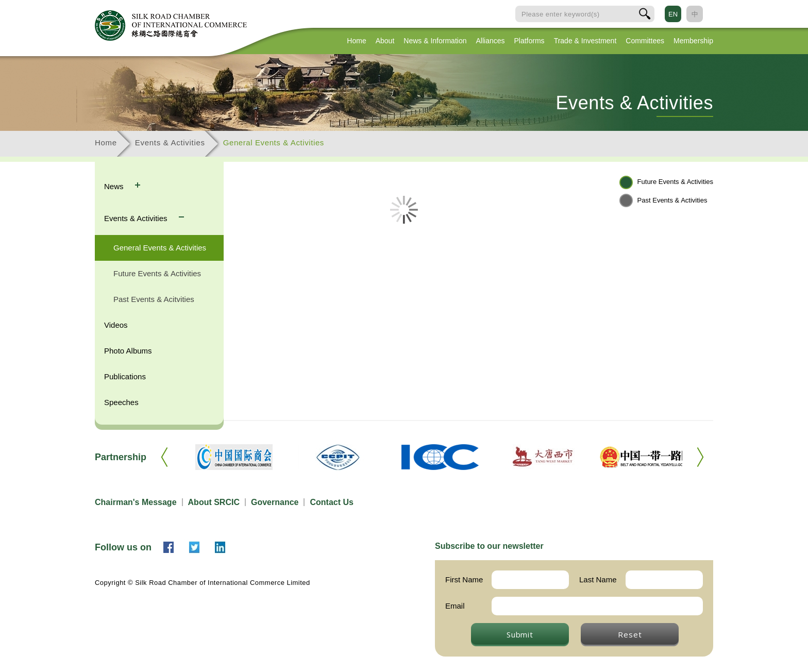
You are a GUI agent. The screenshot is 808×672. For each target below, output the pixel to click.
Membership (693, 41)
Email (455, 606)
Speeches (121, 402)
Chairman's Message (136, 502)
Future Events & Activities (157, 273)
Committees (645, 41)
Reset (630, 634)
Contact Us (331, 502)
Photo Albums (128, 351)
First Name (464, 579)
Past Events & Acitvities (154, 299)
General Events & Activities (274, 142)
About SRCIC (214, 502)
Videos (116, 325)
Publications (125, 376)
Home (356, 41)
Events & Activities (170, 142)
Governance (275, 502)
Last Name (598, 579)
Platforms (529, 41)
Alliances (490, 41)
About (385, 41)
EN (673, 14)
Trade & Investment (585, 41)
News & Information (435, 41)
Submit (520, 634)
